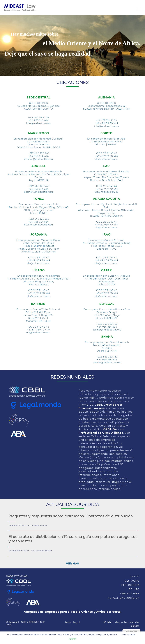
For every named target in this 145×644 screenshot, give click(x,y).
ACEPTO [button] (72, 639)
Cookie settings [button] (128, 635)
